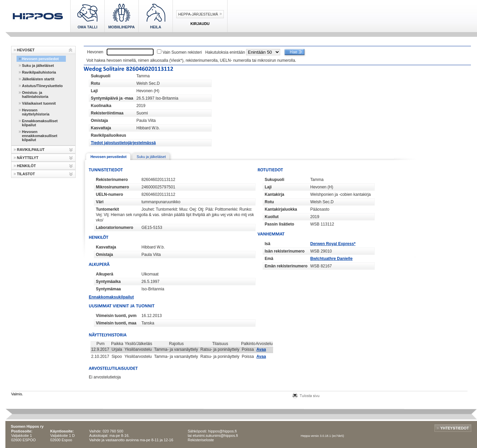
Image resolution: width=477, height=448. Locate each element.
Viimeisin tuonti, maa (116, 323)
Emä (269, 259)
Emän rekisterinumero (286, 266)
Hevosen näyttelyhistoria (36, 112)
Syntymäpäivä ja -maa (112, 98)
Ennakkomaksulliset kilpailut (40, 123)
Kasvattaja (101, 128)
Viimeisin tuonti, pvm (116, 316)
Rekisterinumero (112, 180)
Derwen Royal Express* (333, 244)
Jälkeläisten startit (38, 79)
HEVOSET (26, 50)
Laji (94, 91)
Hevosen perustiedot (40, 59)
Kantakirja (274, 194)
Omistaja (99, 121)
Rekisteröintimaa (107, 113)
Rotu (95, 83)
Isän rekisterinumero (285, 251)
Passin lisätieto (279, 224)
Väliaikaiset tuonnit (39, 103)
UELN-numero (110, 194)
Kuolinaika (101, 106)
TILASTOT (26, 174)
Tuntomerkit (107, 209)
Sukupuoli (101, 76)
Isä (268, 244)
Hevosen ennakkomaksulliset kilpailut (40, 136)
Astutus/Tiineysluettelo (42, 86)
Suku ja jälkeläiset (38, 65)
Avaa (261, 349)
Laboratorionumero (115, 228)
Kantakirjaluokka (281, 209)
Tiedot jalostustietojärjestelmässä (123, 143)
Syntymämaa (108, 289)
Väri (100, 202)
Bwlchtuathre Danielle (331, 259)
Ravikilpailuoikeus (109, 135)
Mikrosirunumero (112, 187)
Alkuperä (104, 274)
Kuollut (272, 217)
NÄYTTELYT (28, 158)
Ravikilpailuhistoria (39, 72)
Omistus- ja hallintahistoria (35, 95)
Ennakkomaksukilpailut (111, 297)
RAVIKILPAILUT (31, 150)
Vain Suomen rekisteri (182, 52)
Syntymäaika (108, 282)
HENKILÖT (26, 166)
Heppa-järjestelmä (198, 14)
